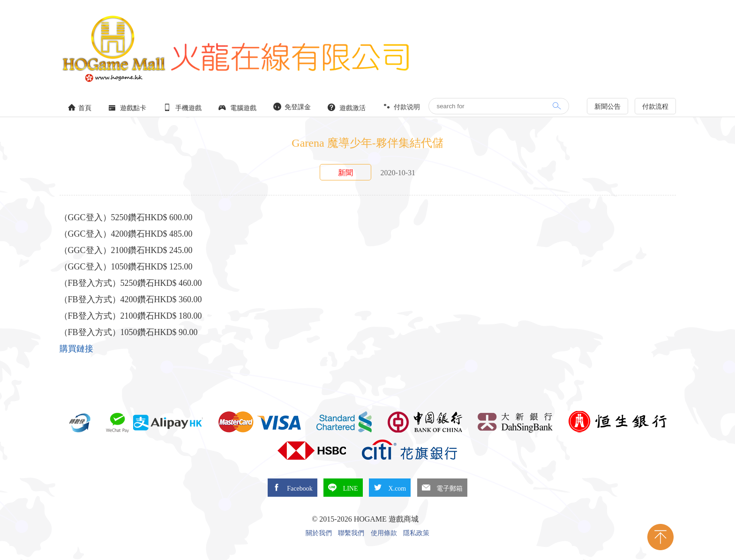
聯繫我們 (351, 533)
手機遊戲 (182, 108)
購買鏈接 (76, 349)
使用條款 (384, 533)
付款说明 (401, 107)
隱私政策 (416, 533)
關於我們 (319, 533)
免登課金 (292, 107)
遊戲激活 (347, 108)
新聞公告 (607, 107)
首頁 (80, 108)
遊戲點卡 (127, 108)
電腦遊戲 (238, 108)
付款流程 (655, 107)
